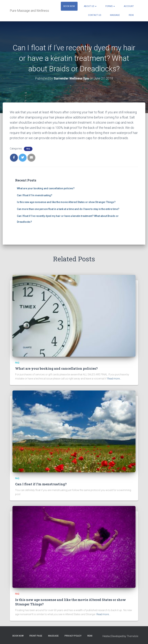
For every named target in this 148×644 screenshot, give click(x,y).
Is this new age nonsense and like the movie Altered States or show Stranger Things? (66, 202)
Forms (110, 6)
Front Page (36, 636)
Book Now (69, 6)
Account (129, 6)
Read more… (114, 379)
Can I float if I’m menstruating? (35, 195)
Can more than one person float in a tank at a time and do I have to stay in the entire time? (68, 209)
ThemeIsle (132, 636)
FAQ (28, 149)
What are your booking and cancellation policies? (46, 188)
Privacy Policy (73, 636)
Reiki (131, 15)
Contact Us (95, 15)
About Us (90, 6)
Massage (115, 15)
